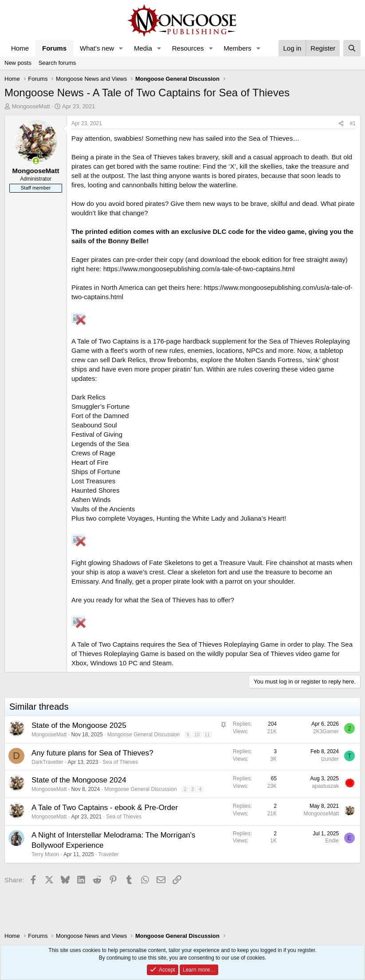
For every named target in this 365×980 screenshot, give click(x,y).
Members (237, 48)
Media (143, 48)
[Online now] (36, 161)
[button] (121, 48)
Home (20, 48)
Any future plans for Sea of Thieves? (92, 753)
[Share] (341, 124)
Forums (54, 48)
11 (207, 735)
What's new (97, 48)
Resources (188, 48)
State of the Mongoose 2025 (79, 725)
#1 (353, 123)
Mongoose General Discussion (143, 735)
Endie (332, 841)
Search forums (57, 63)
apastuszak (325, 786)
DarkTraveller (47, 762)
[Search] (352, 48)
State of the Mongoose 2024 (79, 780)
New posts (18, 63)
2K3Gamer (326, 731)
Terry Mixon (45, 854)
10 (197, 735)
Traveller (109, 854)
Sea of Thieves (120, 762)
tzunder (330, 759)
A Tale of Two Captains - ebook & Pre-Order (105, 808)
